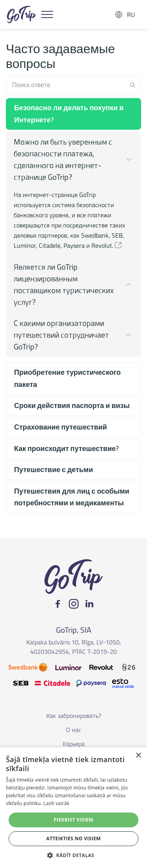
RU (131, 14)
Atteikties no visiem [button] (73, 838)
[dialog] (73, 808)
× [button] (138, 756)
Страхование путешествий (61, 427)
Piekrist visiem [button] (73, 820)
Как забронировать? (74, 716)
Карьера (74, 744)
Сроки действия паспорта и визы (72, 405)
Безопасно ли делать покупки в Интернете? (69, 114)
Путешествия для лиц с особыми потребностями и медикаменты (72, 497)
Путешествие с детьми (54, 470)
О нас (73, 730)
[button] (118, 245)
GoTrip (22, 14)
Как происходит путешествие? (66, 448)
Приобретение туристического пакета (67, 378)
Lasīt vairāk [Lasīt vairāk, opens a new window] (56, 803)
